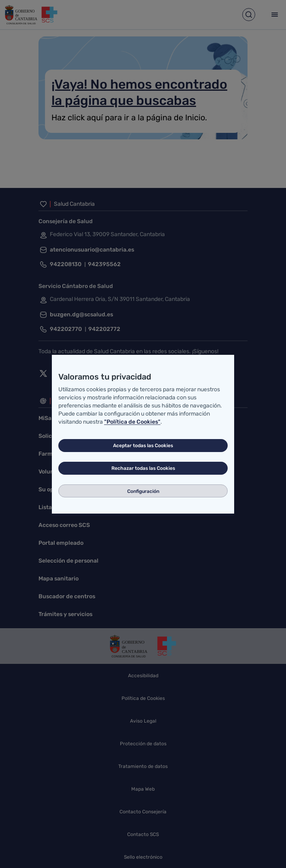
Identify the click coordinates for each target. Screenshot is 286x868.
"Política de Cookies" (132, 422)
